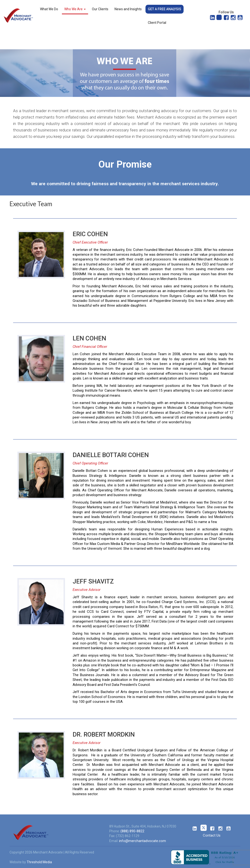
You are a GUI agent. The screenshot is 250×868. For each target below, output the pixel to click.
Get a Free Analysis (165, 9)
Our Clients (100, 9)
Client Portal (157, 23)
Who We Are (75, 9)
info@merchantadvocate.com (142, 841)
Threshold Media (39, 862)
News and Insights (128, 9)
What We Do (49, 9)
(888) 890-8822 (132, 831)
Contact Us (212, 835)
